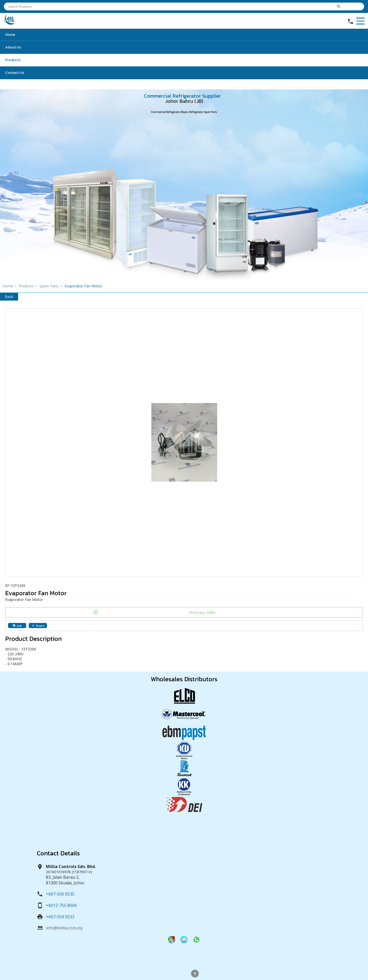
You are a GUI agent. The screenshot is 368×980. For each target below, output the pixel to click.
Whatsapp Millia (202, 612)
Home (10, 35)
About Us (13, 47)
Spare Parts (51, 286)
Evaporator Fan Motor (83, 286)
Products (13, 60)
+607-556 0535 (60, 894)
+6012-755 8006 (61, 905)
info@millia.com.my (64, 928)
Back (9, 297)
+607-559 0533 (60, 917)
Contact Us (15, 73)
